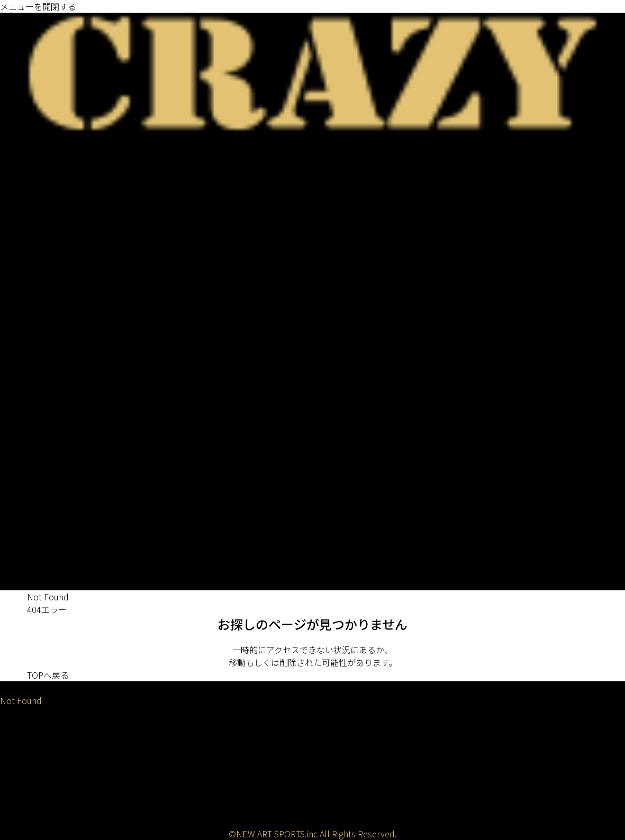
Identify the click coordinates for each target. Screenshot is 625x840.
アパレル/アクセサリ (39, 444)
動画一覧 (17, 785)
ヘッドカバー (25, 432)
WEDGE (15, 355)
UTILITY (15, 190)
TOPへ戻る (48, 675)
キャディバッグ (29, 406)
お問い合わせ (25, 810)
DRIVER (15, 165)
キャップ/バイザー (35, 457)
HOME (12, 688)
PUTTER (16, 216)
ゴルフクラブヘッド (38, 292)
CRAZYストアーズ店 (37, 571)
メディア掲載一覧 (34, 772)
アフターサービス (34, 798)
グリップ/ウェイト (35, 521)
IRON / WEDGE (29, 203)
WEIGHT (16, 381)
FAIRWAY (17, 178)
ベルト (13, 495)
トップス (17, 482)
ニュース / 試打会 (33, 140)
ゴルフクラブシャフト (42, 152)
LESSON (16, 584)
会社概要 (17, 760)
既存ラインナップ (34, 229)
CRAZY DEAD (38, 267)
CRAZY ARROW (42, 279)
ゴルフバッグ (25, 394)
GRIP (10, 241)
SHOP (11, 533)
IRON (10, 343)
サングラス (21, 470)
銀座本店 (17, 559)
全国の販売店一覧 (34, 546)
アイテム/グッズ (31, 508)
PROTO (28, 254)
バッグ (13, 419)
